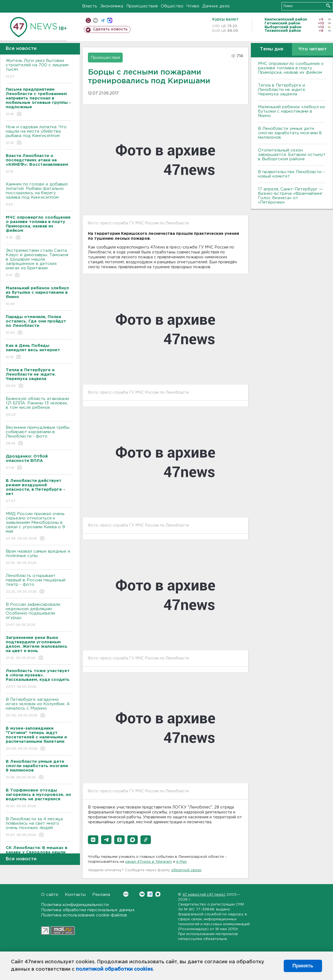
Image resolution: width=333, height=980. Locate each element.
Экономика (112, 6)
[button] (93, 840)
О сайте (50, 895)
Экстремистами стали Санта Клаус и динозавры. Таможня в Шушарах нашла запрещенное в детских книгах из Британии (38, 263)
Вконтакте (126, 894)
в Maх (182, 862)
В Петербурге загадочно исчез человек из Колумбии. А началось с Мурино (38, 708)
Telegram (150, 894)
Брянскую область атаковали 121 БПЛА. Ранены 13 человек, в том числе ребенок (38, 407)
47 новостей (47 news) (204, 895)
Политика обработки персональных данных (88, 910)
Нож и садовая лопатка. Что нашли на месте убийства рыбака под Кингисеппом (38, 135)
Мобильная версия (88, 20)
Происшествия (142, 6)
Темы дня (272, 49)
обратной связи (186, 870)
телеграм (103, 20)
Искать (328, 6)
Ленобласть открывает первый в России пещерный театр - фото (38, 584)
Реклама (101, 895)
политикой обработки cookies (114, 969)
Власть (90, 6)
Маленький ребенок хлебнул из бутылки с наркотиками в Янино (291, 111)
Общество (172, 6)
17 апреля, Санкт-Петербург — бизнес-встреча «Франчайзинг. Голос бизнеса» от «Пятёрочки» (291, 196)
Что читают (313, 49)
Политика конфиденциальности (75, 905)
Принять (303, 966)
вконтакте (95, 20)
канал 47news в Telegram (149, 862)
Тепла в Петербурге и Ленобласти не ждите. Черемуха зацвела (282, 90)
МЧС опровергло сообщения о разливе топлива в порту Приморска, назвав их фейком (291, 68)
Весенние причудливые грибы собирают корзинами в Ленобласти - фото (38, 436)
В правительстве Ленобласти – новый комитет (292, 174)
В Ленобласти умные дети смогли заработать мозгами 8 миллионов (290, 133)
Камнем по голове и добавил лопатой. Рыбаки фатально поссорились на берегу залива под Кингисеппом (38, 195)
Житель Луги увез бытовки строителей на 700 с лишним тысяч (38, 69)
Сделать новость (110, 29)
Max (158, 894)
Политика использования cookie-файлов (84, 915)
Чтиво (193, 6)
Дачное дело (216, 6)
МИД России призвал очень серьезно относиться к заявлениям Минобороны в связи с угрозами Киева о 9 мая (38, 526)
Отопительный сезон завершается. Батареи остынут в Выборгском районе (292, 155)
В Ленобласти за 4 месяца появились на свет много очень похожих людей (38, 827)
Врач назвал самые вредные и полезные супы (38, 557)
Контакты (75, 895)
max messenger (110, 20)
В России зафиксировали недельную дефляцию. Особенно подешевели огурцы (38, 615)
